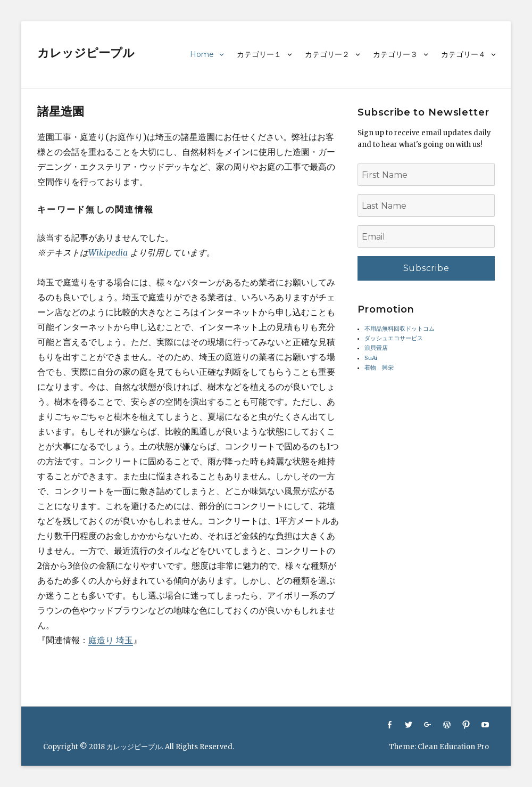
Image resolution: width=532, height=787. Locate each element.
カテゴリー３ (395, 54)
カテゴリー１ (259, 54)
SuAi (371, 358)
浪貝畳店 (376, 348)
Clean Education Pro (453, 747)
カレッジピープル (86, 53)
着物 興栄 (379, 368)
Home (202, 54)
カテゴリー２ (327, 54)
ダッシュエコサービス (394, 338)
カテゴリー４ (463, 54)
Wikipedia (108, 252)
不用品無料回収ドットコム (400, 329)
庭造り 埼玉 (111, 640)
